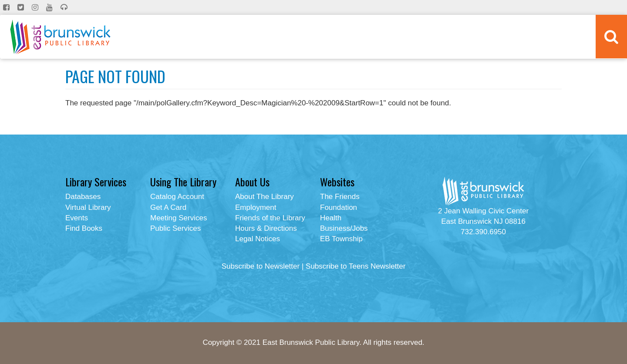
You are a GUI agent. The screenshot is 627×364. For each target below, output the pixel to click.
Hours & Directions (266, 228)
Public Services (175, 228)
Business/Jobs (344, 228)
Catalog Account (177, 197)
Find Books (84, 228)
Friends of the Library (270, 218)
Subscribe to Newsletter (261, 266)
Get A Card (168, 207)
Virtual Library (88, 207)
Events (77, 218)
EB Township (341, 239)
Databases (83, 197)
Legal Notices (258, 239)
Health (331, 218)
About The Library (265, 197)
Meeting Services (179, 218)
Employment (256, 207)
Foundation (339, 207)
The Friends (340, 197)
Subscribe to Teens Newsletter (356, 266)
